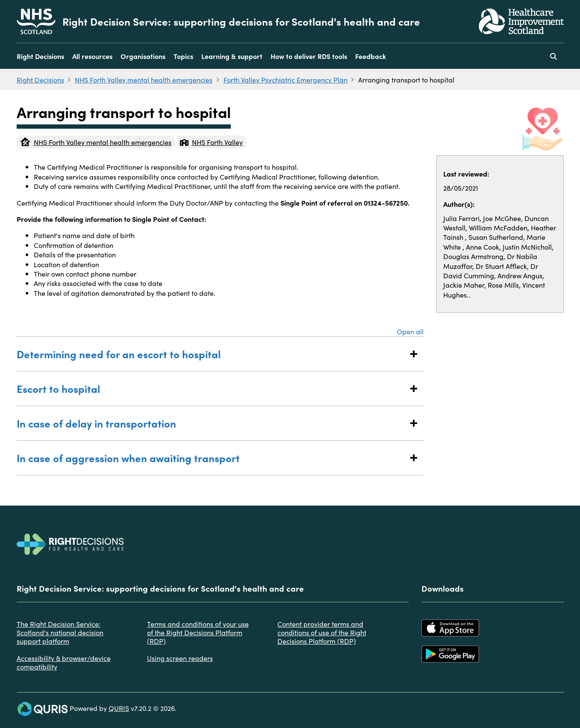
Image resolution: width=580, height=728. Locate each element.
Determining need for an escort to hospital (212, 354)
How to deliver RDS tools (309, 56)
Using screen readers (180, 658)
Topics (183, 56)
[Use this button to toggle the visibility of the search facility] (554, 56)
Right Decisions (40, 56)
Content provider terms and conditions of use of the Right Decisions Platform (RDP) (322, 632)
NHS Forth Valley (211, 142)
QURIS (119, 708)
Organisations (143, 56)
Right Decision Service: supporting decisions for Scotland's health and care (241, 21)
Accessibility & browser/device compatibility (64, 662)
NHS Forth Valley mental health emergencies (144, 80)
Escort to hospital (212, 388)
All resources (92, 56)
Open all (410, 331)
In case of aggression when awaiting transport (212, 458)
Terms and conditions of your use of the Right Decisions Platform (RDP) (198, 632)
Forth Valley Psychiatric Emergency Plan (286, 80)
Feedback (371, 56)
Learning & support (232, 56)
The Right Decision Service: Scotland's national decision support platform (60, 632)
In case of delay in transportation (212, 423)
